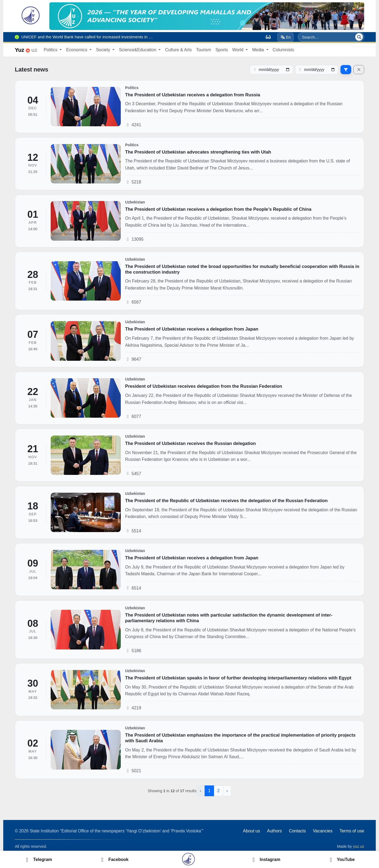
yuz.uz (359, 846)
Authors (274, 831)
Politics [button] (51, 50)
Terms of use (352, 831)
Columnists (283, 50)
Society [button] (104, 50)
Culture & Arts (178, 50)
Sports (222, 50)
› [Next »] (227, 791)
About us (251, 831)
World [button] (238, 50)
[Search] (359, 37)
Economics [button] (77, 50)
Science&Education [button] (138, 50)
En (286, 37)
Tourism (204, 50)
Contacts (297, 831)
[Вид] (268, 37)
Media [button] (259, 50)
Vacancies (323, 831)
